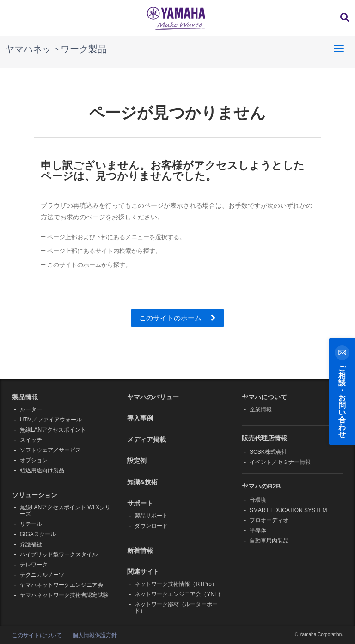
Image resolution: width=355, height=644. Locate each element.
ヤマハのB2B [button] (261, 486)
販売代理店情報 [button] (264, 438)
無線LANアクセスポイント (53, 430)
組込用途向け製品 (42, 470)
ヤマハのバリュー (153, 397)
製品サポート (151, 516)
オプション (34, 460)
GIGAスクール (38, 534)
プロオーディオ (269, 520)
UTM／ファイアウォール (51, 420)
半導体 (258, 530)
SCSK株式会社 (268, 452)
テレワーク (34, 565)
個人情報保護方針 (95, 635)
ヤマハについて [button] (264, 397)
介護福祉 (31, 544)
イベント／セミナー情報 (280, 462)
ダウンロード (151, 526)
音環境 (258, 500)
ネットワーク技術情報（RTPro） (176, 584)
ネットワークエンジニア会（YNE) (177, 594)
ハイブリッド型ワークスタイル (59, 554)
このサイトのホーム (177, 318)
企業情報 (261, 409)
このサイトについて (37, 635)
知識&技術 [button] (142, 482)
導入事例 (140, 418)
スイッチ (31, 440)
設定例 (137, 461)
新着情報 (140, 550)
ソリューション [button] (35, 495)
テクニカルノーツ (42, 575)
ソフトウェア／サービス (50, 450)
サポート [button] (140, 503)
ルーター (31, 409)
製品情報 (25, 397)
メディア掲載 (147, 439)
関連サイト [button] (143, 572)
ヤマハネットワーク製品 (56, 49)
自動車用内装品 (269, 541)
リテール (31, 524)
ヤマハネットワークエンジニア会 (61, 585)
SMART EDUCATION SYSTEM (288, 510)
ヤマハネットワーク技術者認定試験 (64, 595)
